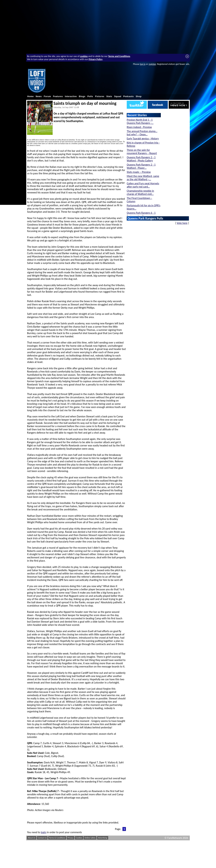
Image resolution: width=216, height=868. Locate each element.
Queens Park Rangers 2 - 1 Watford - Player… (141, 166)
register (152, 64)
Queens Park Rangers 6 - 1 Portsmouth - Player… (141, 214)
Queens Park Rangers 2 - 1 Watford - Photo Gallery (141, 159)
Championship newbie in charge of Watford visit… (140, 192)
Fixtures (100, 96)
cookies (84, 56)
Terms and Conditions (119, 56)
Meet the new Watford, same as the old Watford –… (143, 178)
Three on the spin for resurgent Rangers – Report (142, 152)
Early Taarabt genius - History (143, 139)
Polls (90, 96)
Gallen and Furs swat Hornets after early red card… (143, 185)
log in (143, 64)
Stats (109, 96)
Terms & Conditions (57, 838)
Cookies (79, 838)
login (44, 832)
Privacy (71, 838)
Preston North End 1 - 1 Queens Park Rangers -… (140, 121)
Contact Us (42, 838)
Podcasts (129, 96)
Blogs (82, 96)
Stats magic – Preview (139, 172)
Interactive (71, 96)
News (39, 96)
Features (58, 96)
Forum (47, 96)
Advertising (103, 838)
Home (30, 96)
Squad (118, 96)
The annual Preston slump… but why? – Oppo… (142, 133)
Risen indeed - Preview (139, 127)
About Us (32, 838)
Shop (139, 96)
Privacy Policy (95, 59)
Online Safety (90, 838)
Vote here (182, 223)
